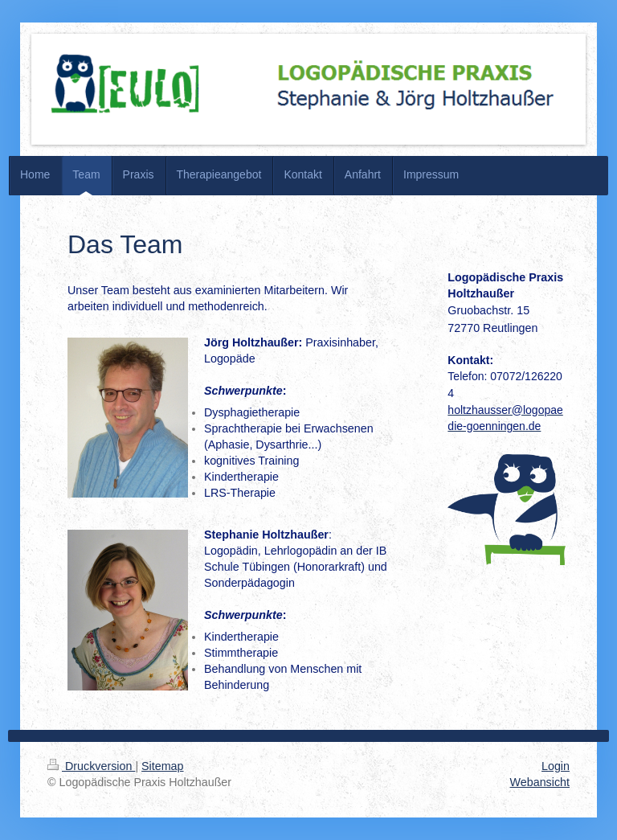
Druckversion (91, 766)
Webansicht (540, 782)
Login (556, 766)
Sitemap (162, 766)
